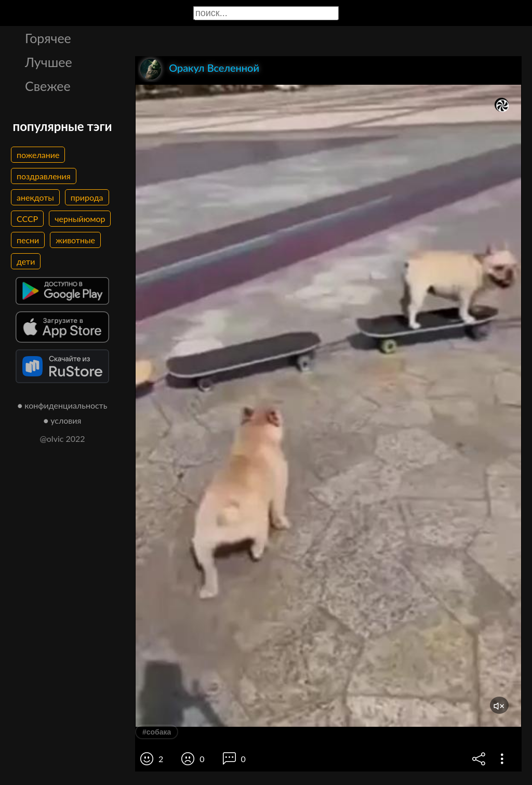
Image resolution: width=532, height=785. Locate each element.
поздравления (44, 176)
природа (87, 197)
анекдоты (35, 197)
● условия (63, 420)
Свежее (48, 86)
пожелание (38, 155)
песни (28, 240)
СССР (27, 219)
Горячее (48, 38)
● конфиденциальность (63, 405)
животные (75, 240)
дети (26, 261)
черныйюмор (80, 219)
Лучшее (49, 62)
